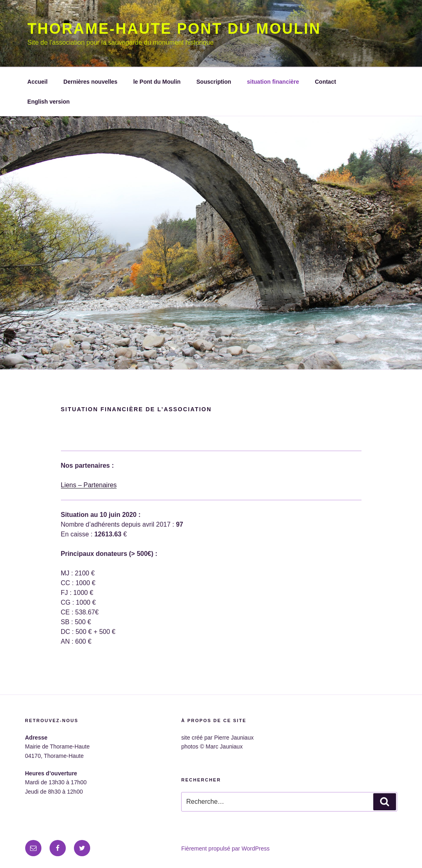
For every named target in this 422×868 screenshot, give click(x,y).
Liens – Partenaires (89, 485)
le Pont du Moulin (157, 82)
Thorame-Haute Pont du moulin (174, 29)
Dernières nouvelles (90, 82)
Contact (325, 82)
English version (48, 102)
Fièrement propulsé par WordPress (225, 848)
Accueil (37, 82)
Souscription (214, 82)
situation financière (273, 82)
